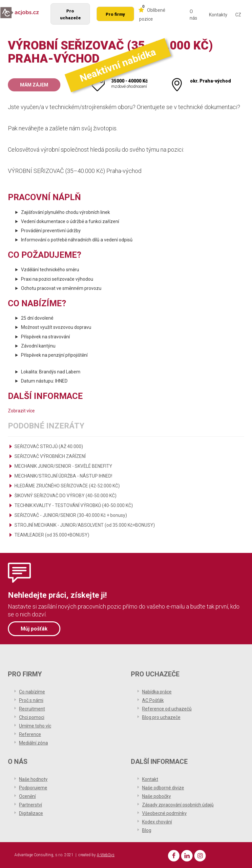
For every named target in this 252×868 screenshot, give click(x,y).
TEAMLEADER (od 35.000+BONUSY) (52, 535)
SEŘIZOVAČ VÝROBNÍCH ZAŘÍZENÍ (50, 456)
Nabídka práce (157, 692)
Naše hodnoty (33, 779)
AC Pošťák (153, 700)
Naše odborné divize (163, 788)
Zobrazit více (21, 411)
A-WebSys (106, 855)
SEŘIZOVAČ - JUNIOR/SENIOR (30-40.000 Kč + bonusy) (71, 515)
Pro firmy (115, 14)
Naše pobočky (157, 796)
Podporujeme (33, 788)
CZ (238, 15)
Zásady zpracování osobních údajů (178, 805)
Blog (147, 830)
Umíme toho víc (35, 726)
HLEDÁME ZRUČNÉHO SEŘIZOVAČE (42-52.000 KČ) (67, 486)
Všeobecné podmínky (164, 813)
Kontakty (218, 15)
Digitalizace (31, 813)
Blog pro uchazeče (161, 717)
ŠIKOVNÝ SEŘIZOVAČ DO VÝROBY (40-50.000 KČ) (65, 496)
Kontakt (150, 779)
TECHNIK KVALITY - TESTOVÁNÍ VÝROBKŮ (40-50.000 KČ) (74, 505)
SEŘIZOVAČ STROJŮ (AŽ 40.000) (49, 446)
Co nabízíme (32, 692)
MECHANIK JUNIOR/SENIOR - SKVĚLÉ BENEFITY (63, 466)
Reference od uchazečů (167, 709)
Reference (30, 734)
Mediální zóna (33, 743)
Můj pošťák (34, 629)
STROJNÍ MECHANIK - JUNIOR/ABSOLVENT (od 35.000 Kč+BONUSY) (85, 525)
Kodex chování (157, 822)
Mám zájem (34, 85)
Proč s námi (31, 700)
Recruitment (32, 709)
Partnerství (31, 805)
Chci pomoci (32, 717)
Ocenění (27, 796)
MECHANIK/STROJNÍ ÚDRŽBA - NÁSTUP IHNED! (63, 476)
